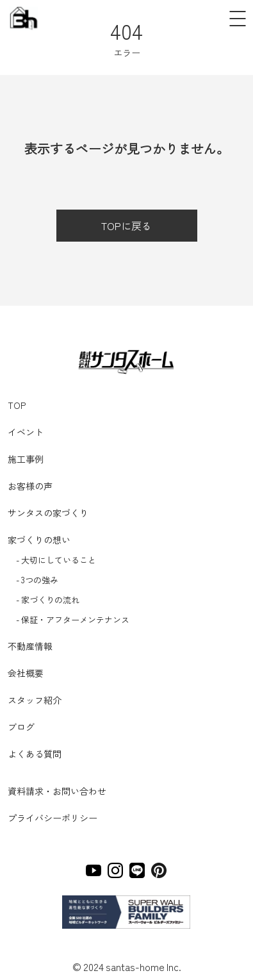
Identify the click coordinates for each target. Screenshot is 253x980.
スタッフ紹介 (35, 700)
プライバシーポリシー (53, 818)
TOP (17, 405)
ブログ (21, 727)
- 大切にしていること (56, 560)
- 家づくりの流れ (48, 600)
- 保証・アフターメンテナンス (73, 619)
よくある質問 (35, 754)
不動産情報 (30, 646)
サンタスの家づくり (48, 513)
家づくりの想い (39, 540)
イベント (26, 432)
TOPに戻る (126, 226)
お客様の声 (30, 486)
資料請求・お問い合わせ (57, 791)
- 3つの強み (37, 580)
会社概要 (26, 673)
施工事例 (26, 459)
